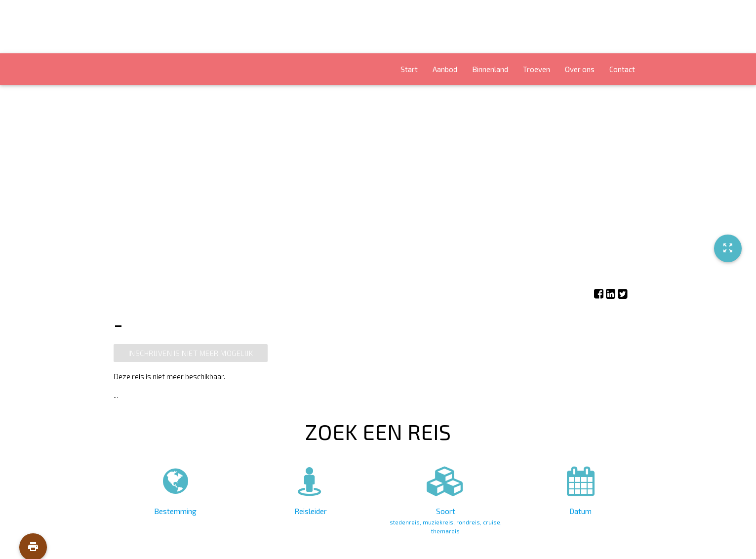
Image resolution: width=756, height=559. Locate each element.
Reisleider (310, 489)
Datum (580, 489)
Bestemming (176, 489)
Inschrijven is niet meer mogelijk (191, 353)
